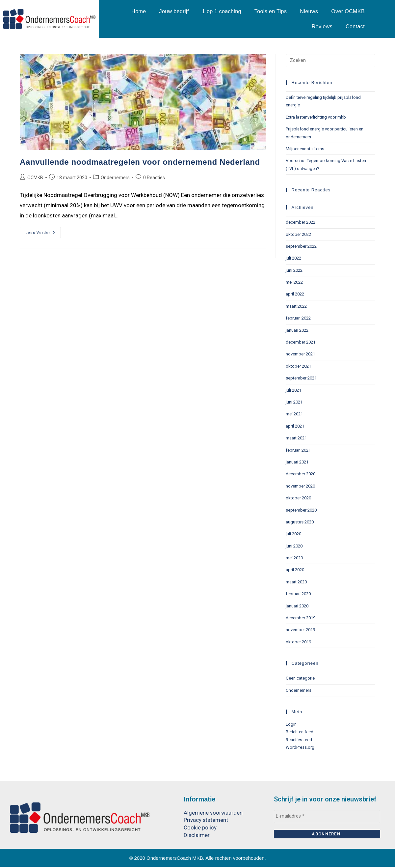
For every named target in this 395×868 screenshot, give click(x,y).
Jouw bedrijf (174, 11)
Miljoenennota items (305, 149)
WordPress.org (300, 747)
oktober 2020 (298, 498)
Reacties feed (299, 740)
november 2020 (300, 486)
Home (139, 11)
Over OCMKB (348, 11)
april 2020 (295, 570)
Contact (355, 27)
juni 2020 (294, 546)
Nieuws (309, 11)
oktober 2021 (298, 366)
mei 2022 (294, 282)
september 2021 (301, 378)
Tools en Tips (271, 11)
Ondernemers (115, 178)
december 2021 (301, 342)
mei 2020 (294, 558)
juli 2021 (293, 390)
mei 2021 (294, 414)
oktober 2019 (298, 642)
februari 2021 (298, 450)
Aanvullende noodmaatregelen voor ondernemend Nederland (140, 162)
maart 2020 (296, 582)
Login (291, 724)
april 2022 (295, 294)
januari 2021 (297, 462)
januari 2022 (297, 330)
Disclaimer (197, 834)
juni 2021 (294, 402)
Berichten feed (300, 732)
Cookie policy (200, 827)
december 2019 (301, 618)
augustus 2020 (300, 522)
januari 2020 (297, 606)
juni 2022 (294, 270)
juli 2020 (293, 534)
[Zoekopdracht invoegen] (330, 61)
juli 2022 (293, 258)
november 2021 (300, 354)
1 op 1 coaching (222, 11)
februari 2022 (298, 318)
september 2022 (301, 246)
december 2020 (301, 474)
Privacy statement (206, 820)
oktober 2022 (298, 234)
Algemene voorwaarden (213, 813)
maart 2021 (296, 438)
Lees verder (43, 231)
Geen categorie (300, 678)
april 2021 (295, 426)
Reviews (322, 27)
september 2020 (301, 510)
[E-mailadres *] (327, 816)
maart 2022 (296, 306)
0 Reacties (154, 178)
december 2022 (301, 222)
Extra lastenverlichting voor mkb (316, 117)
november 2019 (300, 630)
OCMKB (35, 178)
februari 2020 (298, 594)
